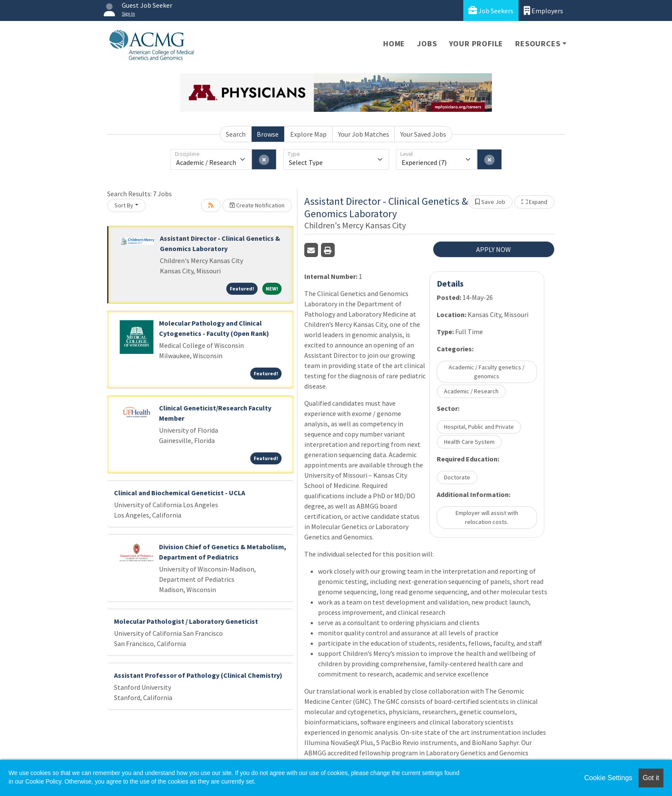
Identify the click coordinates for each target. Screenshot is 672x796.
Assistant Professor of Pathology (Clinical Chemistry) (198, 675)
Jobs (427, 43)
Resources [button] (538, 43)
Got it (651, 778)
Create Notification (257, 205)
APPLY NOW (493, 249)
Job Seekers (491, 10)
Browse (268, 134)
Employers (543, 10)
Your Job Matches (364, 134)
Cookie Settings (608, 778)
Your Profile (476, 43)
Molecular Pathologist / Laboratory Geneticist (186, 621)
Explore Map (308, 134)
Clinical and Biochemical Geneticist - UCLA (180, 493)
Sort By (124, 205)
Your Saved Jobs (423, 134)
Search (236, 134)
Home (394, 43)
